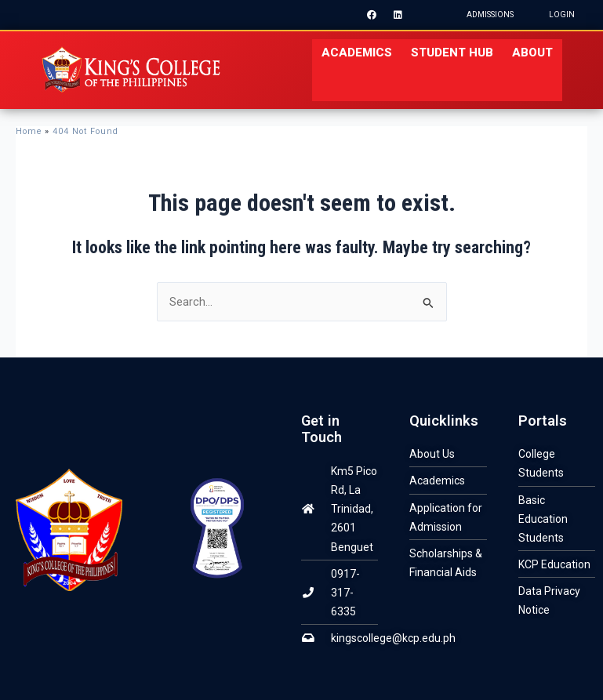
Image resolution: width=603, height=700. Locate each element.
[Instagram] (425, 15)
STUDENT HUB (452, 53)
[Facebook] (372, 15)
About (532, 53)
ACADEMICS (357, 53)
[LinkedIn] (398, 15)
